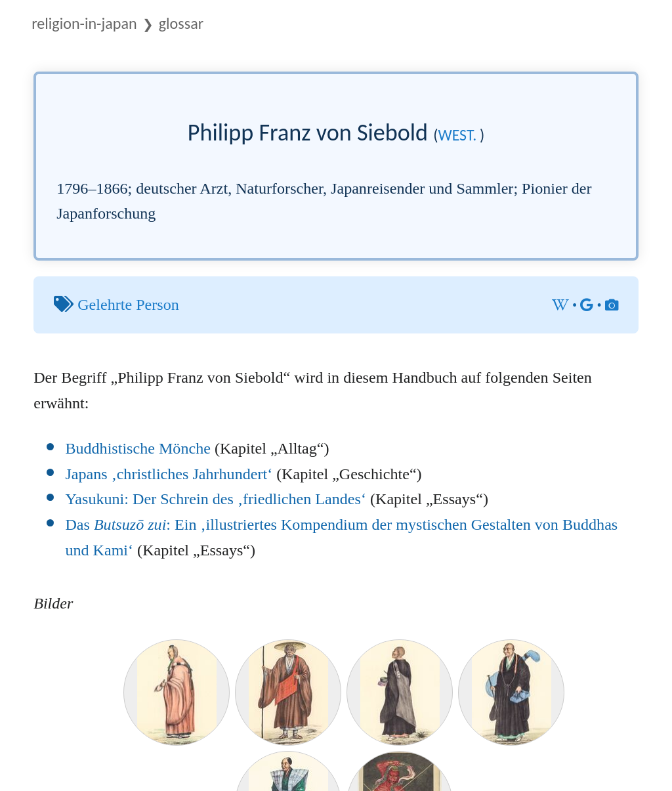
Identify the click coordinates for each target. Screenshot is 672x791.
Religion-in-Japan (84, 23)
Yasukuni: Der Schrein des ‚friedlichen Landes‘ (216, 499)
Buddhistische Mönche (138, 448)
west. (458, 135)
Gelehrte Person (128, 305)
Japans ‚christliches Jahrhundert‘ (169, 474)
